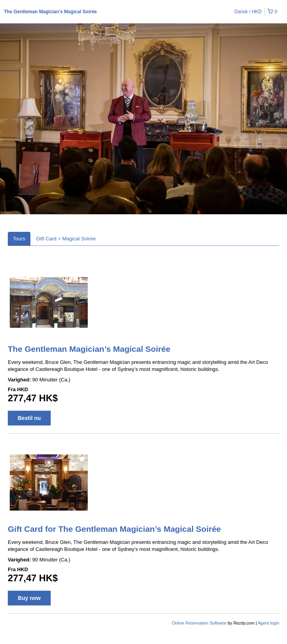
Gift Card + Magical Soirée (66, 239)
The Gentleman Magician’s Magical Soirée (50, 12)
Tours (19, 239)
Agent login (268, 623)
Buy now (29, 598)
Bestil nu (29, 418)
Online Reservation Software (199, 623)
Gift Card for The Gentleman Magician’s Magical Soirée (114, 529)
